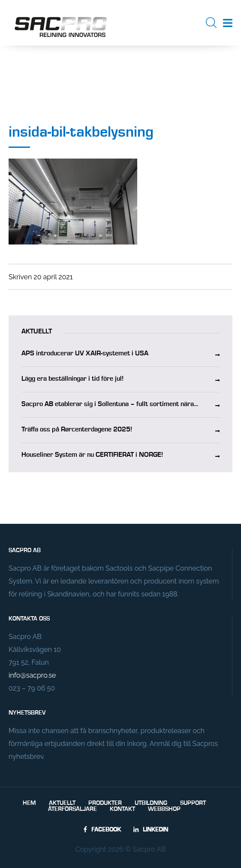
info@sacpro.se (32, 675)
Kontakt (122, 809)
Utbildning (151, 803)
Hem (29, 803)
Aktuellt (62, 803)
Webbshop (164, 809)
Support (193, 803)
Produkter (105, 803)
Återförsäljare (72, 809)
